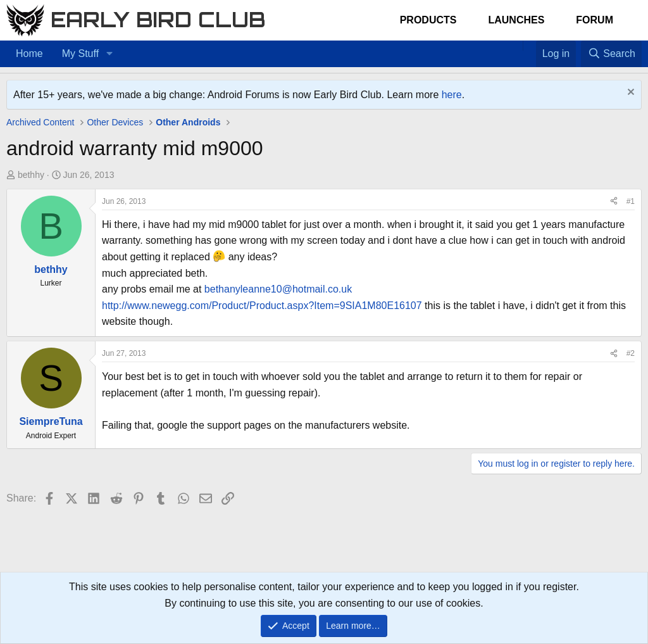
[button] (109, 54)
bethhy (31, 175)
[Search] (611, 54)
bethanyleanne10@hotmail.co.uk (278, 289)
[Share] (614, 202)
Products (428, 20)
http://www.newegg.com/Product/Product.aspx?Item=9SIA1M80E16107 (262, 306)
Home (29, 54)
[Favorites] (529, 46)
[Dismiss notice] (629, 93)
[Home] (516, 46)
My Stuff (80, 54)
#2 (631, 353)
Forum (595, 20)
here (452, 95)
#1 (631, 201)
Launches (516, 20)
